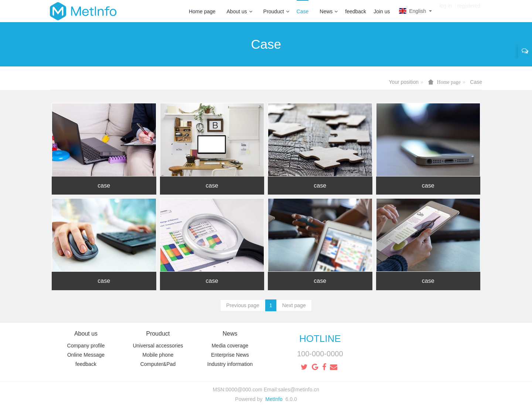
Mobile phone (158, 355)
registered (469, 11)
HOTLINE (320, 339)
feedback (356, 11)
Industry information (230, 364)
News (329, 11)
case (104, 186)
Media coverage (230, 346)
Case (303, 11)
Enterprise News (230, 355)
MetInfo (274, 399)
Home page (202, 11)
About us (239, 11)
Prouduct (276, 11)
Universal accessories (158, 346)
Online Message (86, 355)
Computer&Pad (158, 364)
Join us (382, 11)
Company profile (86, 346)
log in (445, 11)
